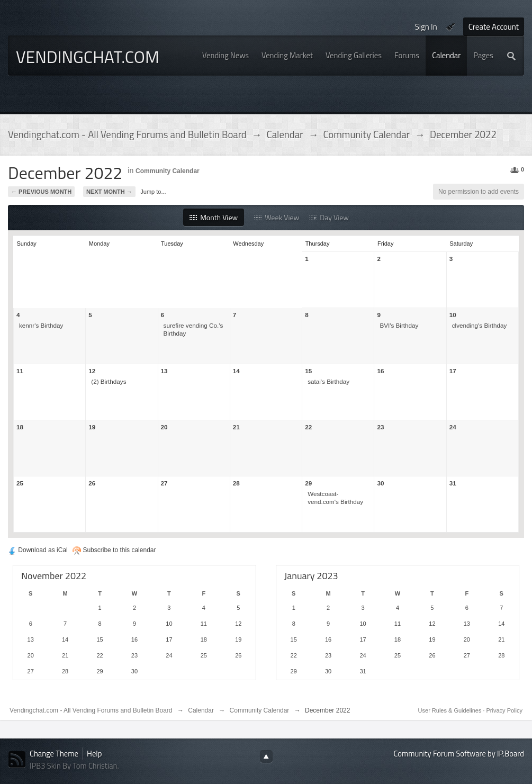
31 (453, 483)
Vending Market (287, 55)
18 (20, 427)
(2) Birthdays (109, 381)
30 (380, 483)
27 (164, 483)
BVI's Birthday (399, 325)
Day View (329, 217)
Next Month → (109, 192)
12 (92, 371)
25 (20, 483)
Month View (214, 217)
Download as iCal (38, 550)
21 (236, 427)
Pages (483, 55)
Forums (407, 55)
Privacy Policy (504, 710)
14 (236, 371)
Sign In (426, 27)
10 (453, 315)
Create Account (494, 27)
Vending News (226, 55)
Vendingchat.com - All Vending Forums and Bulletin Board (91, 710)
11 (20, 371)
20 (164, 427)
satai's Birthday (328, 381)
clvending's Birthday (480, 325)
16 (380, 371)
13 (164, 371)
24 (453, 427)
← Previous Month (41, 192)
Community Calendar (168, 171)
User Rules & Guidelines (451, 710)
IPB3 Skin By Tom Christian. (74, 766)
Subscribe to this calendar (114, 550)
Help (94, 754)
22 (308, 427)
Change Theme (54, 754)
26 (92, 483)
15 (308, 371)
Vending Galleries (354, 55)
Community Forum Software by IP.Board (459, 754)
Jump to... (153, 192)
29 (308, 483)
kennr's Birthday (41, 325)
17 (453, 371)
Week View (277, 217)
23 (380, 427)
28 (236, 483)
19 (92, 427)
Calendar (446, 55)
